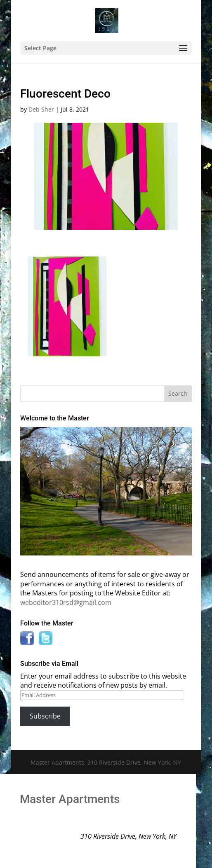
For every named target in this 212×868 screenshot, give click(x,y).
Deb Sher (41, 109)
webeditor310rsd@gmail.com (66, 602)
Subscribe (45, 716)
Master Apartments (70, 799)
